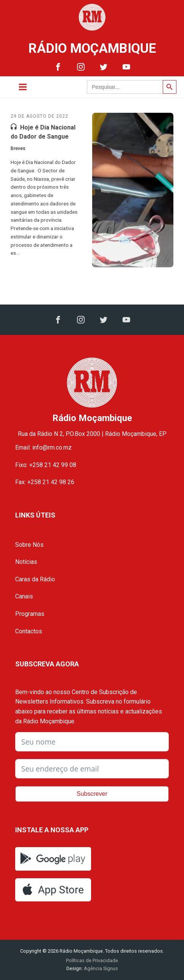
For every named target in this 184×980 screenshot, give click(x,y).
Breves (18, 148)
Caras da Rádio (35, 579)
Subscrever (92, 794)
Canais (24, 596)
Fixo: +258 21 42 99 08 (46, 465)
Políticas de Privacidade (92, 960)
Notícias (26, 562)
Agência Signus (100, 968)
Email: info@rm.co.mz (43, 447)
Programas (30, 614)
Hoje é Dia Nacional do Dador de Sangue (43, 132)
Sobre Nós (29, 545)
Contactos (29, 631)
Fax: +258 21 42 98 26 (45, 482)
